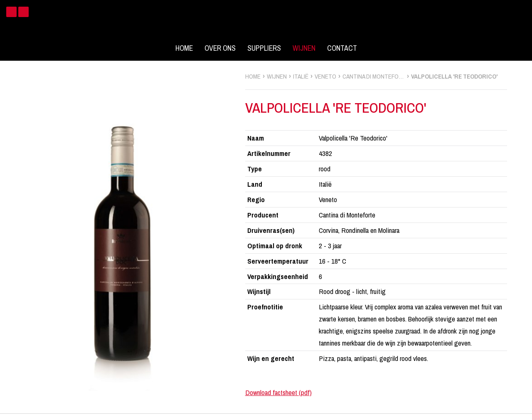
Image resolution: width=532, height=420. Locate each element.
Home (184, 48)
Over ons (220, 48)
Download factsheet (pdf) (278, 392)
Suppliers (264, 48)
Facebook (11, 12)
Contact (342, 48)
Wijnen (304, 48)
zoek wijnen (524, 213)
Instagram (23, 12)
